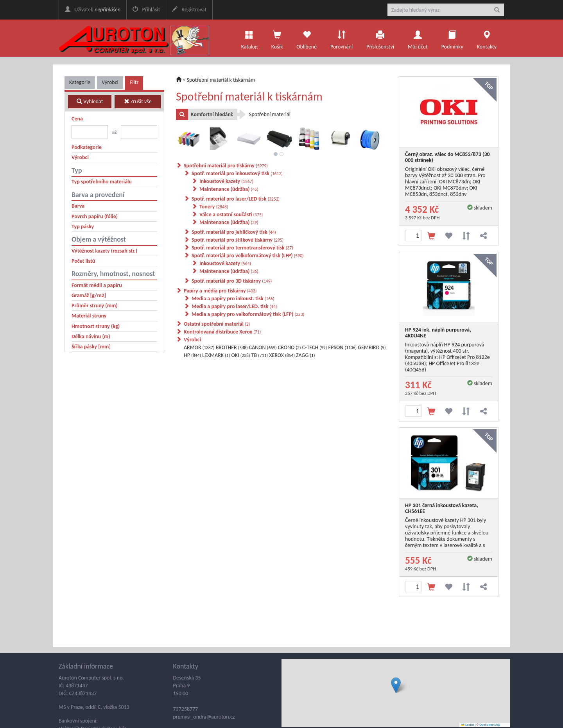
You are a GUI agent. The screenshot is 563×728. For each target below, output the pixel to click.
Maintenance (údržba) (229, 189)
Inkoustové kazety (226, 181)
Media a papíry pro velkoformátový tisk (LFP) (248, 314)
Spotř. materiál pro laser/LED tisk (236, 199)
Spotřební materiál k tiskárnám (221, 80)
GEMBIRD (372, 347)
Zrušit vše (138, 101)
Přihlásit (146, 10)
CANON (263, 347)
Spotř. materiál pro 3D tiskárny (232, 281)
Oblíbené (307, 38)
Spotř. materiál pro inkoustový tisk (237, 173)
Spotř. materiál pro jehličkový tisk (234, 232)
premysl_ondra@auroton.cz (204, 717)
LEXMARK (216, 355)
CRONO (290, 347)
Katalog (249, 38)
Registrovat (189, 10)
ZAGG (305, 355)
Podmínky (452, 38)
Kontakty (487, 38)
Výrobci (110, 82)
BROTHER (232, 347)
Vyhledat (90, 101)
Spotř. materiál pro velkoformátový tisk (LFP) (248, 256)
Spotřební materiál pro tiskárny (226, 166)
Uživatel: (93, 10)
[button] (396, 685)
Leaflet (468, 725)
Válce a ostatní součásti (231, 214)
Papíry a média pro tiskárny (220, 291)
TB (260, 355)
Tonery (214, 207)
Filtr (134, 82)
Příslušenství (380, 38)
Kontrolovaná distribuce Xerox (222, 332)
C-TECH (315, 347)
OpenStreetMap (490, 725)
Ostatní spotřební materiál (217, 324)
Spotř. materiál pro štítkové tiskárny (238, 240)
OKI (240, 355)
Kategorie (80, 82)
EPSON (342, 347)
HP (192, 355)
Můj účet (418, 38)
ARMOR (199, 347)
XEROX (282, 355)
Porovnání (342, 38)
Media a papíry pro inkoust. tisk (233, 299)
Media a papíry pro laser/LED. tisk (234, 306)
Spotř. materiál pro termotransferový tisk (242, 248)
